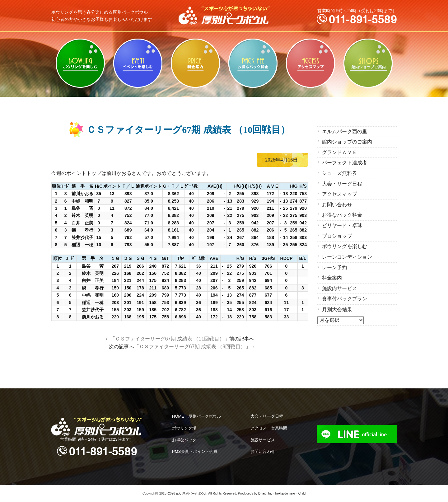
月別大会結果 (337, 306)
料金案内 (195, 63)
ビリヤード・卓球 (138, 63)
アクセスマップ (310, 63)
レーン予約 (335, 265)
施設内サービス (340, 286)
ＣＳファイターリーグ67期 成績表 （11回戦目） (170, 339)
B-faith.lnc (265, 493)
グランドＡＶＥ (340, 152)
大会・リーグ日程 (342, 183)
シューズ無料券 (340, 173)
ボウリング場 (184, 428)
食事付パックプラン (345, 296)
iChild (301, 493)
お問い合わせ (337, 203)
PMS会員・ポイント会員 (195, 451)
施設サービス (263, 440)
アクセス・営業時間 (269, 428)
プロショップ (337, 234)
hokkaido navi (285, 493)
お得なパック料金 (253, 63)
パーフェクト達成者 (345, 162)
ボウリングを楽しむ (80, 63)
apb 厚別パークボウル (192, 493)
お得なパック (184, 440)
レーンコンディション (347, 255)
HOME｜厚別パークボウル (196, 416)
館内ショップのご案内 (368, 63)
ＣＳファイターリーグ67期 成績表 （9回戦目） (192, 347)
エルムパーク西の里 (345, 131)
